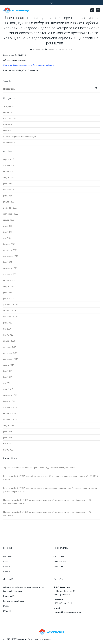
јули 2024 (8, 196)
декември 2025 (10, 165)
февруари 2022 (10, 268)
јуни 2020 (8, 323)
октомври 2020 (10, 317)
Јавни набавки (10, 118)
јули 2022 (8, 262)
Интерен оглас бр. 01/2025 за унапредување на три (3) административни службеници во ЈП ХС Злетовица (47, 514)
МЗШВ (6, 606)
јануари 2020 (9, 341)
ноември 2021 (10, 280)
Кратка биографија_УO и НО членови (20, 70)
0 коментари (38, 49)
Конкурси (53, 49)
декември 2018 (10, 407)
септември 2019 (11, 359)
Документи (8, 106)
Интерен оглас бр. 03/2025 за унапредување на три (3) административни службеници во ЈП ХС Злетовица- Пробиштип (47, 502)
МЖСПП (7, 611)
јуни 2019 (8, 377)
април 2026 (9, 159)
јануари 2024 (9, 202)
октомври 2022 (10, 250)
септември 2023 (11, 214)
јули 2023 (8, 226)
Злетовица (8, 556)
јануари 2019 (9, 401)
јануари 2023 (9, 244)
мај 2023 (7, 238)
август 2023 (9, 220)
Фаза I (6, 561)
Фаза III (7, 571)
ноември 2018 (10, 413)
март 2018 (8, 450)
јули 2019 (8, 371)
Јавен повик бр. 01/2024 (14, 55)
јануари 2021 (9, 298)
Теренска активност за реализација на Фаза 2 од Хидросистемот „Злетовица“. (40, 468)
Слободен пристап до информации (19, 137)
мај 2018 (7, 444)
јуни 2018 (8, 437)
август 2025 (9, 177)
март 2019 (8, 389)
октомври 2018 (10, 419)
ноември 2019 (10, 347)
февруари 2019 (10, 395)
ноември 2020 (10, 310)
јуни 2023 (8, 232)
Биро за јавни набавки (13, 601)
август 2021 (9, 286)
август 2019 (9, 365)
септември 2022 (11, 256)
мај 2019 (7, 383)
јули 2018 (8, 431)
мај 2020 (7, 329)
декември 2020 (10, 304)
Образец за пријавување (15, 60)
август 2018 (9, 425)
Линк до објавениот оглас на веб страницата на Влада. (29, 65)
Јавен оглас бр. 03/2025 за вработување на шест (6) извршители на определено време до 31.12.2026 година (50, 478)
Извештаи (8, 112)
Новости (7, 131)
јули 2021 (8, 292)
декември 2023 (10, 208)
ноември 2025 (10, 171)
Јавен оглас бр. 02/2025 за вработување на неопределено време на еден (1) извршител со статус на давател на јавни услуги (50, 490)
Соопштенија (9, 143)
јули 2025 (8, 183)
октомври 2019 (10, 353)
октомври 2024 (10, 190)
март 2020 (8, 335)
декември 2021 (10, 274)
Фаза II (7, 566)
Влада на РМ (9, 596)
